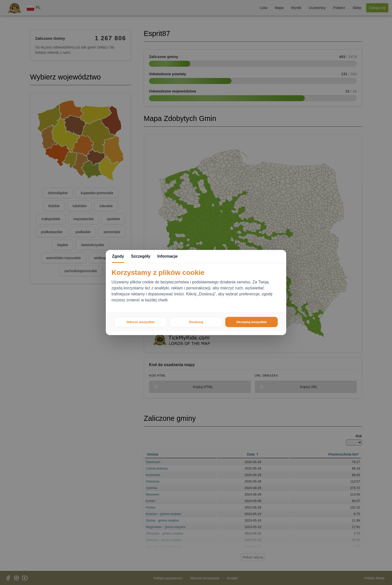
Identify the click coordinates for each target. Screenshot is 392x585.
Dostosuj (196, 322)
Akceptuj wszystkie (251, 322)
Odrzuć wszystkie (140, 322)
